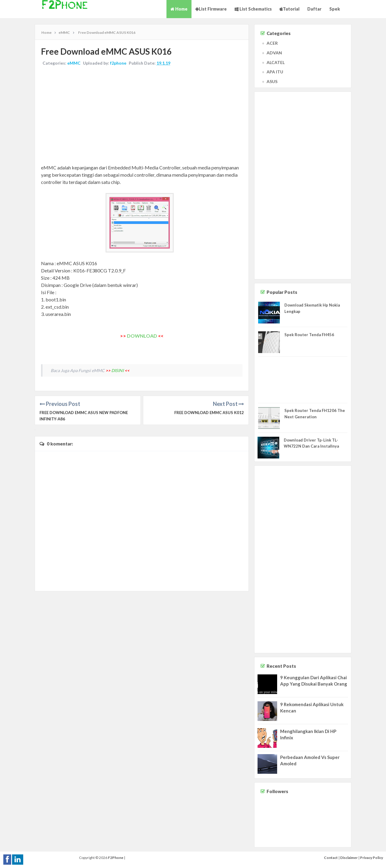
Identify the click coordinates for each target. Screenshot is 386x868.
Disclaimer (349, 858)
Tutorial (289, 9)
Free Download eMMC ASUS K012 (209, 413)
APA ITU (275, 72)
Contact (331, 858)
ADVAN (274, 53)
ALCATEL (276, 62)
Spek (335, 9)
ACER (272, 43)
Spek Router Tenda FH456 (309, 335)
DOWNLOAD (142, 336)
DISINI (117, 370)
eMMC (74, 63)
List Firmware (211, 9)
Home (179, 9)
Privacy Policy (372, 858)
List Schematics (253, 9)
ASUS (272, 81)
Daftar (314, 9)
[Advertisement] (142, 116)
